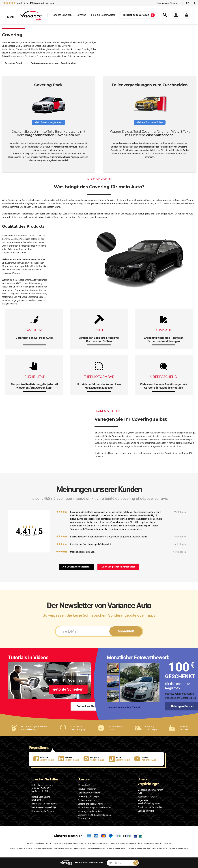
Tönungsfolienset (37, 843)
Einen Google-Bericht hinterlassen (118, 567)
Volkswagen (67, 843)
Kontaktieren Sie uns (167, 3)
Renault (106, 843)
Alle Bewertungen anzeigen (76, 567)
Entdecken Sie (86, 706)
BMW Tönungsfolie (163, 843)
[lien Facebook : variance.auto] (46, 759)
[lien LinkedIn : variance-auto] (71, 759)
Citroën (140, 843)
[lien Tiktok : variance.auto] (120, 759)
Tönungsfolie (78, 843)
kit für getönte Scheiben (23, 848)
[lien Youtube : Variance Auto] (146, 759)
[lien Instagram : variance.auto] (96, 759)
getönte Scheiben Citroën (158, 848)
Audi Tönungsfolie (53, 843)
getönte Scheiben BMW (179, 848)
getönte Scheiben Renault (117, 848)
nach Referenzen (89, 862)
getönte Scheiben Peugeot (94, 848)
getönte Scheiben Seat (137, 848)
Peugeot (87, 843)
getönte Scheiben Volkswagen (70, 848)
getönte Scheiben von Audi (46, 848)
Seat (123, 843)
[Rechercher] (136, 863)
